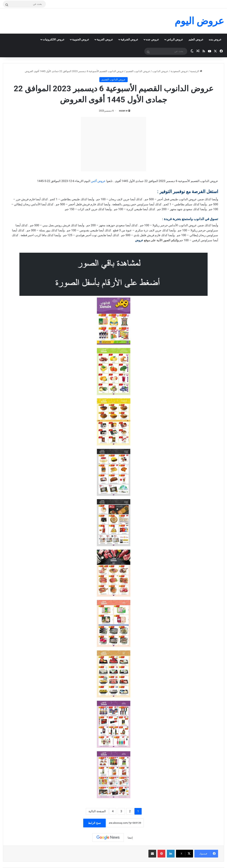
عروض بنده (215, 39)
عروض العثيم (196, 39)
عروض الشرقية (129, 39)
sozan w (123, 111)
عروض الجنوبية (81, 39)
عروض (139, 240)
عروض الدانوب (160, 71)
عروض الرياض (175, 39)
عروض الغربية (105, 39)
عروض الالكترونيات (53, 39)
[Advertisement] (113, 144)
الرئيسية (196, 71)
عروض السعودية (179, 71)
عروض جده (152, 39)
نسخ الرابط (94, 823)
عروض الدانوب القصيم (138, 71)
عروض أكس (98, 181)
